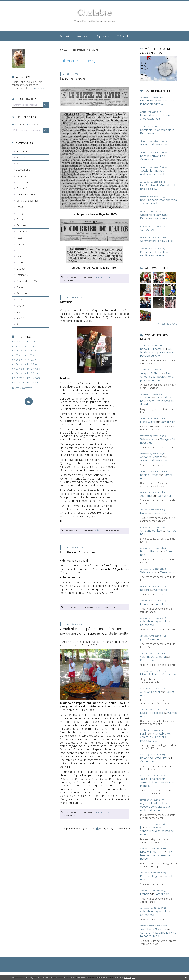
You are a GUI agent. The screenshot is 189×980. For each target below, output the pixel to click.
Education (22, 219)
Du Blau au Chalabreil (78, 552)
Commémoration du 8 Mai (156, 241)
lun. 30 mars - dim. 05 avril (25, 364)
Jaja (142, 779)
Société (20, 318)
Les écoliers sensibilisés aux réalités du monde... (157, 782)
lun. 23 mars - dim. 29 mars (26, 369)
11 (91, 829)
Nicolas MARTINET (152, 852)
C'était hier (22, 176)
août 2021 (94, 50)
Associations (23, 170)
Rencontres (23, 293)
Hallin (144, 734)
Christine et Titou (151, 531)
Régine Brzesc (149, 475)
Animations (22, 157)
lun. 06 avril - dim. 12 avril (25, 360)
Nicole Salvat (148, 674)
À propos (103, 36)
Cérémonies (23, 188)
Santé (19, 300)
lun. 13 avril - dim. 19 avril (25, 355)
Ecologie (21, 213)
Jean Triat (146, 496)
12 (94, 829)
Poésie (20, 287)
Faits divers (22, 232)
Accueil (64, 36)
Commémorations (26, 194)
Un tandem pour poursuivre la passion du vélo (157, 352)
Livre (19, 256)
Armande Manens (151, 457)
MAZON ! (123, 36)
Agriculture (22, 151)
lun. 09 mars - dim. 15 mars (26, 378)
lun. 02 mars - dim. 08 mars (26, 383)
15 (105, 829)
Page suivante (123, 829)
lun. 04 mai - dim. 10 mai (24, 342)
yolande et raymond (153, 621)
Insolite (20, 250)
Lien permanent (70, 277)
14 (101, 829)
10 (87, 829)
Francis (145, 604)
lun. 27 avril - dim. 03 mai (24, 346)
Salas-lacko (147, 439)
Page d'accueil (78, 50)
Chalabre (94, 12)
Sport (19, 324)
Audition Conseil (150, 692)
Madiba (66, 302)
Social (19, 312)
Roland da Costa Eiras (154, 758)
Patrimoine (22, 275)
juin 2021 (64, 50)
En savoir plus (129, 978)
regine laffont (149, 803)
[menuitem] (64, 36)
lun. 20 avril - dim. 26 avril (25, 351)
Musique (21, 269)
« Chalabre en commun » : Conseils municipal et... (155, 737)
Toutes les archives (22, 388)
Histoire (21, 244)
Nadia (144, 513)
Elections (21, 225)
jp (141, 639)
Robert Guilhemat (151, 349)
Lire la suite (38, 88)
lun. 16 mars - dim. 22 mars (26, 373)
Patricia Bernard (150, 551)
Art (18, 164)
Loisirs (20, 262)
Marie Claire (148, 422)
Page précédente (71, 829)
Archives (83, 36)
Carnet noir (22, 182)
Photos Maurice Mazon (29, 281)
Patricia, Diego (149, 876)
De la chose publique (27, 201)
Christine (146, 398)
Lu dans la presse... (75, 79)
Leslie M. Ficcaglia (152, 713)
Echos (20, 207)
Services (21, 306)
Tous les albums (169, 324)
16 (109, 829)
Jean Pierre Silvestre (153, 929)
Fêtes (19, 238)
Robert (145, 590)
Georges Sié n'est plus (154, 145)
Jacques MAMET (150, 373)
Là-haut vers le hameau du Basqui (157, 855)
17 (112, 829)
